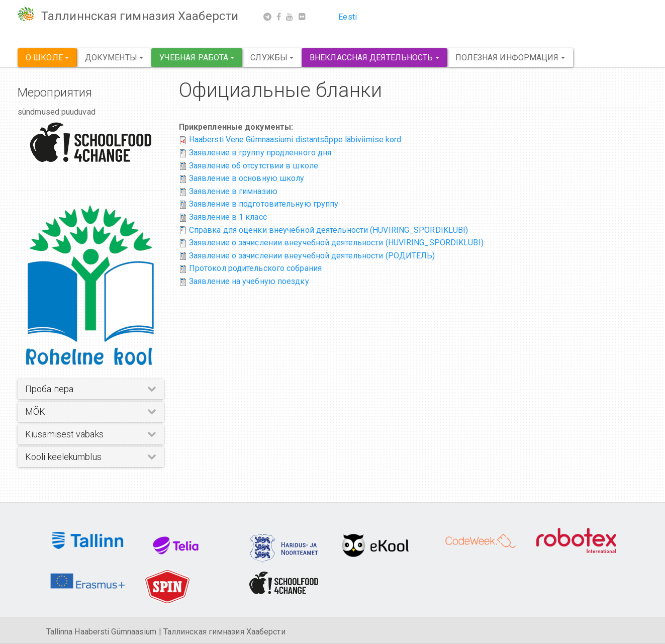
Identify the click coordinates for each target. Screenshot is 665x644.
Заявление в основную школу (247, 178)
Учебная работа (197, 58)
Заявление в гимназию (233, 191)
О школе (47, 58)
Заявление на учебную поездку (249, 281)
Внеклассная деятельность (374, 58)
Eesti (348, 17)
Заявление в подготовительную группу (264, 204)
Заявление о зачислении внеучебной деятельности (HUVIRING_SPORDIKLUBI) (336, 243)
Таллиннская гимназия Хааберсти (140, 16)
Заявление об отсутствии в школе (254, 166)
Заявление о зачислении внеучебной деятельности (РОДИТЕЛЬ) (312, 256)
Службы (272, 58)
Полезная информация (510, 58)
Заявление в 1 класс (228, 217)
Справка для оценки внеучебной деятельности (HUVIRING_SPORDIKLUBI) (329, 230)
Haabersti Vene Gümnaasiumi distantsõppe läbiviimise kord (295, 140)
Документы (114, 58)
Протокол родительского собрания (255, 268)
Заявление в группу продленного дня (260, 153)
